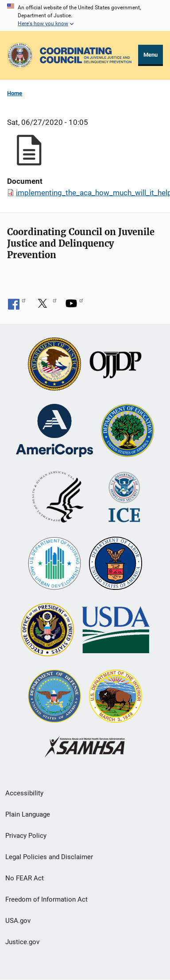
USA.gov (18, 921)
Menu (151, 55)
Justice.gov (22, 942)
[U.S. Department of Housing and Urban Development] (54, 564)
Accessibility (24, 793)
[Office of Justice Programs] (20, 55)
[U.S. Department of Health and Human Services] (58, 498)
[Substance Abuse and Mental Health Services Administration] (85, 748)
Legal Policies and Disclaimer (49, 857)
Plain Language (28, 814)
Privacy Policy (26, 836)
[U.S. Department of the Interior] (116, 697)
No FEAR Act (25, 878)
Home (15, 93)
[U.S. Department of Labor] (116, 564)
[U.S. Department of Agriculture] (116, 631)
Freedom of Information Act (46, 899)
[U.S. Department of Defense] (54, 697)
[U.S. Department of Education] (127, 431)
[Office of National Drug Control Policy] (47, 631)
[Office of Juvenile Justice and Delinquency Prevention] (116, 365)
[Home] (86, 55)
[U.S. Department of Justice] (54, 365)
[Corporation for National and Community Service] (54, 431)
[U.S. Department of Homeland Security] (124, 498)
